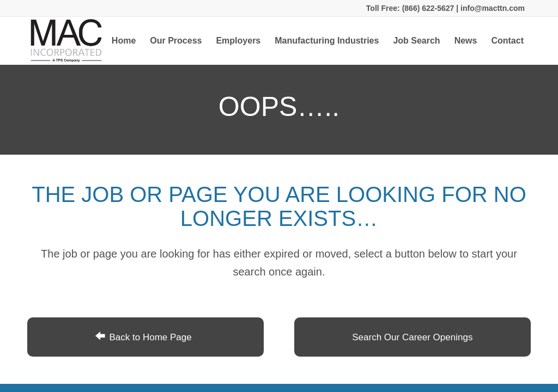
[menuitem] (124, 41)
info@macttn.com (492, 8)
